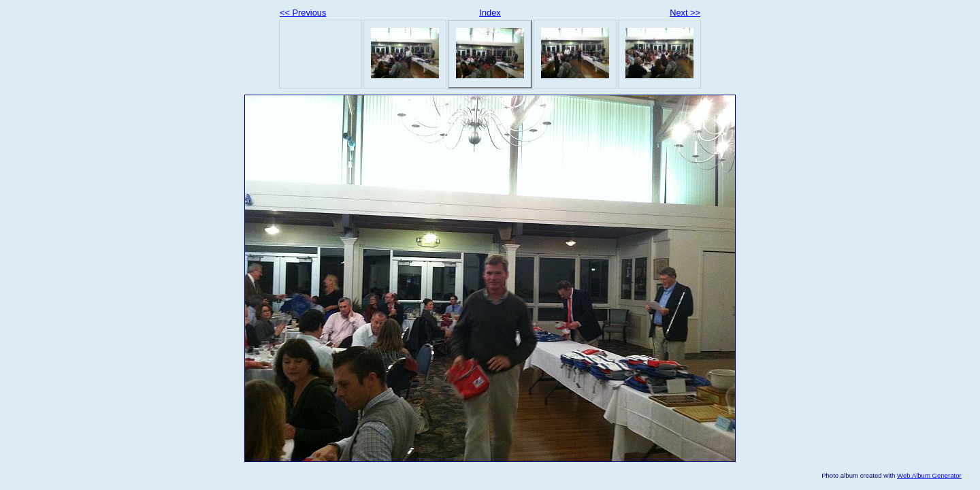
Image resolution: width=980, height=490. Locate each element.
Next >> (685, 13)
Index (490, 13)
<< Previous (303, 13)
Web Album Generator (929, 475)
